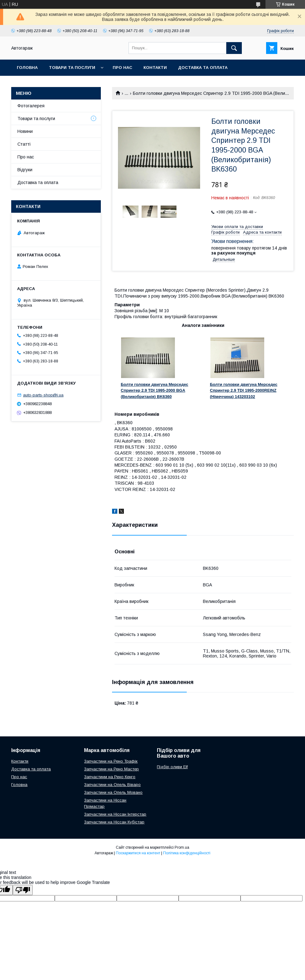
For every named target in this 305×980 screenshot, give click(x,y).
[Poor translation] (23, 890)
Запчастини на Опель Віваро (112, 785)
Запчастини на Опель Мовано (113, 792)
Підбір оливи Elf (172, 767)
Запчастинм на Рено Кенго (110, 777)
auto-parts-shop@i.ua (43, 395)
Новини (25, 131)
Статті (24, 144)
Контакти (155, 68)
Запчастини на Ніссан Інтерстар (115, 814)
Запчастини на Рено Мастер (111, 769)
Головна (27, 68)
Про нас (122, 68)
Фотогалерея (31, 106)
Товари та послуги (72, 68)
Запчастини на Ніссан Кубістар (114, 822)
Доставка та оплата (203, 68)
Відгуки (25, 170)
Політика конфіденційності (187, 853)
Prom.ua (182, 847)
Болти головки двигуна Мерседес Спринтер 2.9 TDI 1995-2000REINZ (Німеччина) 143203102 (244, 391)
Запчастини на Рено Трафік (111, 761)
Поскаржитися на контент (138, 853)
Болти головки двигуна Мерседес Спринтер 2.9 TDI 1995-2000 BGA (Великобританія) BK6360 (155, 391)
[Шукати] (234, 48)
